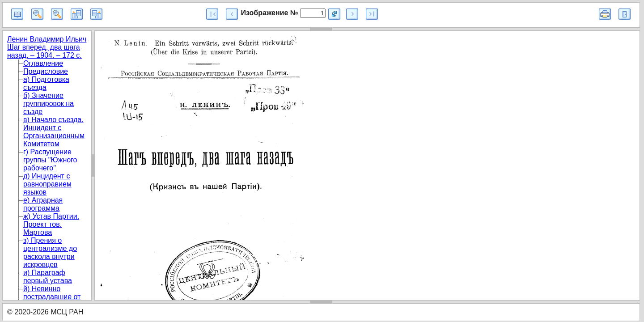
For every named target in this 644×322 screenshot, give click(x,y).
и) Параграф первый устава (48, 277)
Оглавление (43, 63)
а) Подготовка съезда (46, 83)
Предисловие (46, 71)
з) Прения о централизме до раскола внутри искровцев (50, 252)
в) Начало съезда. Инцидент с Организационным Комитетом (54, 132)
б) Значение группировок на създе (49, 104)
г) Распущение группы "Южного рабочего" (50, 160)
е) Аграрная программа (43, 204)
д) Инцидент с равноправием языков (47, 184)
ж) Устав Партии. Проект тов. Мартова (51, 224)
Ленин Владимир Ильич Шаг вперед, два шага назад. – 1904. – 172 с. (47, 47)
